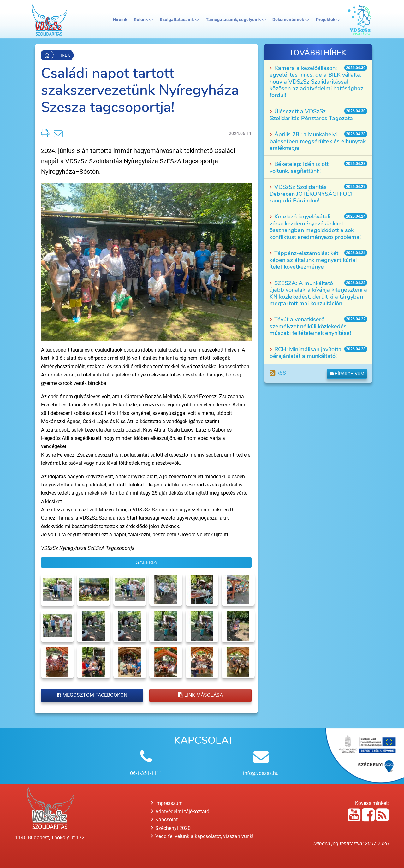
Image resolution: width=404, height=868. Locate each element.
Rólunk (143, 20)
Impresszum (167, 803)
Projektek (328, 20)
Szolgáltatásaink (179, 20)
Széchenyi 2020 (171, 828)
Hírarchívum (347, 374)
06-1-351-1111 (146, 773)
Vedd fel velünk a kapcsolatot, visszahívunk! (202, 836)
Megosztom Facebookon (92, 695)
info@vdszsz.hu (261, 773)
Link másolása (200, 695)
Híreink (120, 20)
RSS (278, 373)
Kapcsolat (164, 820)
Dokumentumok (291, 20)
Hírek (64, 55)
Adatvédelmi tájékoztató (180, 811)
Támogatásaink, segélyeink (236, 20)
